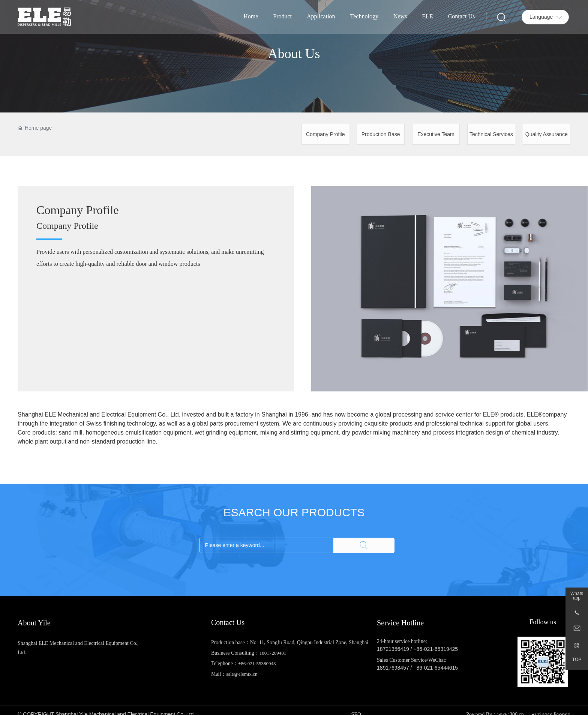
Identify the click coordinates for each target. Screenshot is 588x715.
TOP (577, 660)
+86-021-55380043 (257, 663)
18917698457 (393, 668)
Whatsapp (577, 596)
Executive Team (436, 134)
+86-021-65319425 (436, 649)
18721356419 (393, 649)
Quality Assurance (547, 134)
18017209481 (273, 653)
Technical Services (491, 134)
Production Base (381, 134)
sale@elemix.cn (242, 674)
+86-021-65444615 (436, 668)
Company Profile (325, 134)
